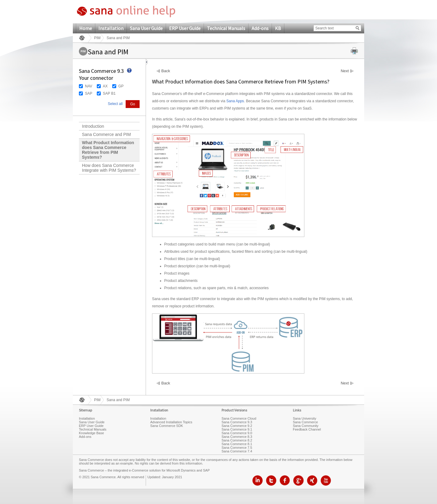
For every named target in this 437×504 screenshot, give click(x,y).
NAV (89, 86)
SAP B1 (109, 93)
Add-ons (260, 28)
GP (121, 86)
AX (105, 86)
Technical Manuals (226, 28)
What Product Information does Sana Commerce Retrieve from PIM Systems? (108, 150)
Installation (111, 28)
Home (86, 28)
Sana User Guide (146, 28)
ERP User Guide (185, 28)
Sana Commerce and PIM (106, 134)
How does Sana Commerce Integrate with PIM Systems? (109, 168)
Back (166, 71)
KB (278, 28)
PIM (97, 38)
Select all (115, 104)
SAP (89, 93)
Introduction (93, 126)
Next (345, 71)
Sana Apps (235, 101)
